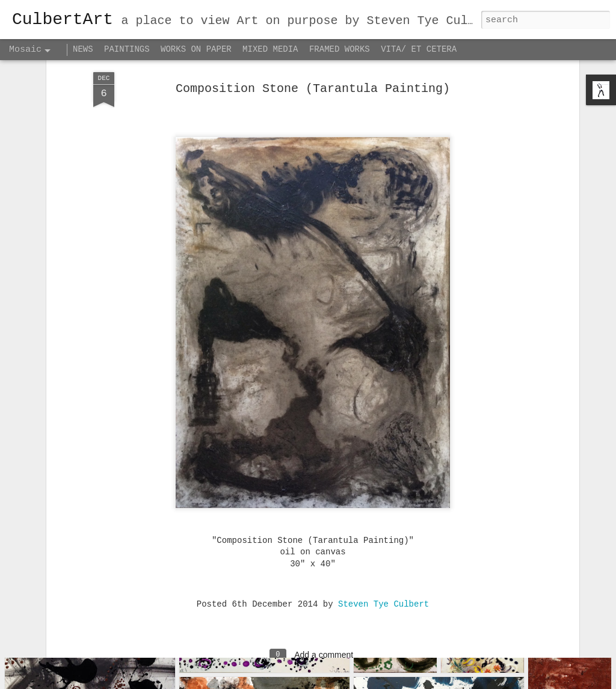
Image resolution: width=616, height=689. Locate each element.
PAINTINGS (127, 49)
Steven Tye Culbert (383, 553)
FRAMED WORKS (340, 49)
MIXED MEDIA (270, 49)
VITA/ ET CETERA (419, 49)
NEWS (83, 49)
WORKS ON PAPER (196, 49)
